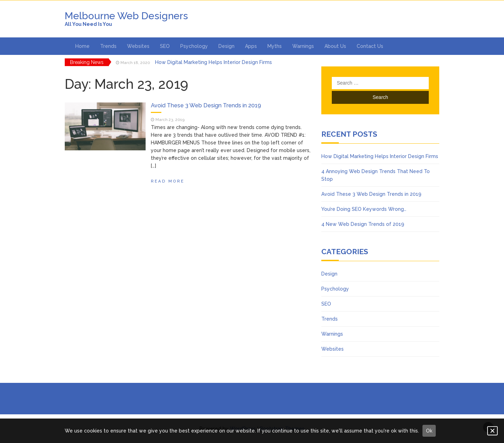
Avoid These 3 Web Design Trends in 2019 (206, 105)
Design (226, 46)
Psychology (194, 46)
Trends (108, 46)
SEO (165, 46)
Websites (138, 46)
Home (82, 46)
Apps (251, 46)
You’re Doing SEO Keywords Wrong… (364, 209)
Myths (275, 46)
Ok (429, 431)
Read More (168, 181)
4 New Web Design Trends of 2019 (363, 224)
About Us (335, 46)
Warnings (303, 46)
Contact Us (370, 46)
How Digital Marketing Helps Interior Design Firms (213, 62)
